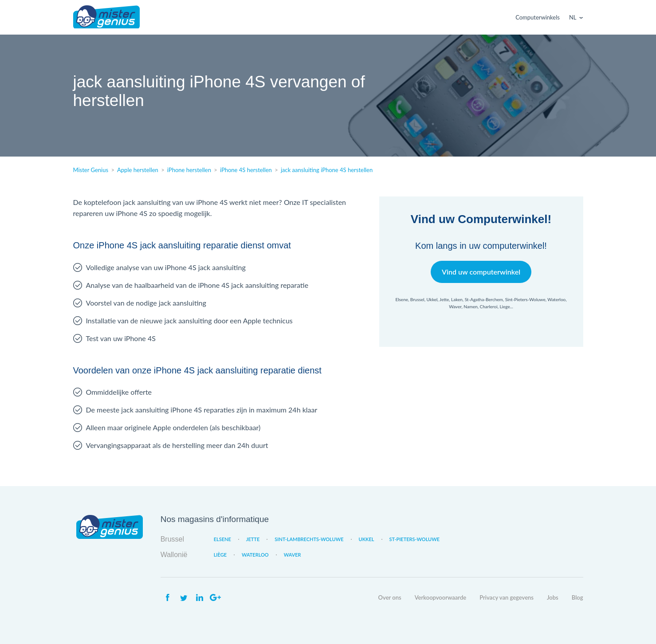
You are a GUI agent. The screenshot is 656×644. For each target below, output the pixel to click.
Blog (577, 597)
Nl (573, 17)
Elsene (222, 539)
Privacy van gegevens (507, 597)
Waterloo (255, 555)
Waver (293, 555)
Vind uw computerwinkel (481, 272)
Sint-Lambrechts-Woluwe (309, 539)
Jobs (553, 597)
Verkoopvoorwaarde (440, 597)
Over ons (390, 597)
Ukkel (367, 539)
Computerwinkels (538, 17)
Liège (220, 555)
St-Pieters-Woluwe (415, 539)
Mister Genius (106, 17)
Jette (253, 539)
